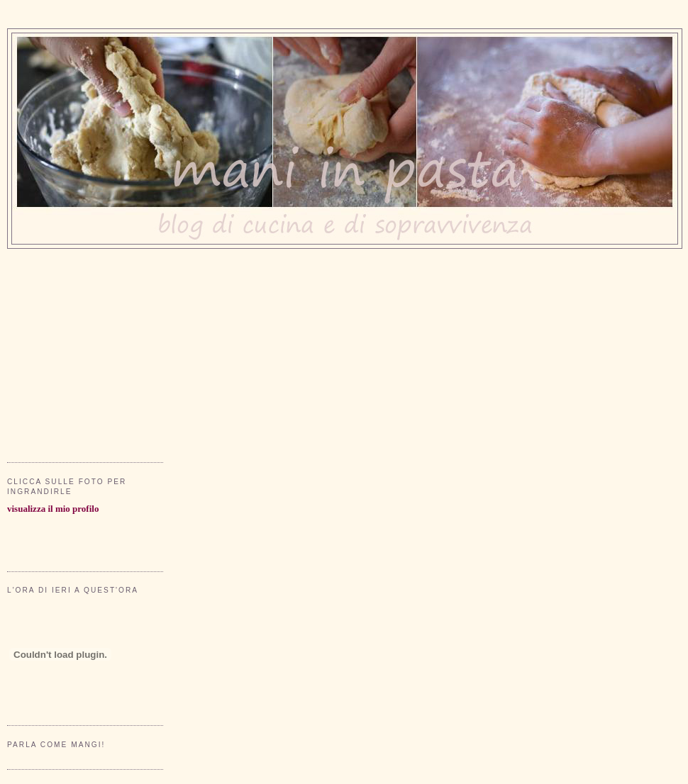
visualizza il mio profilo (53, 509)
